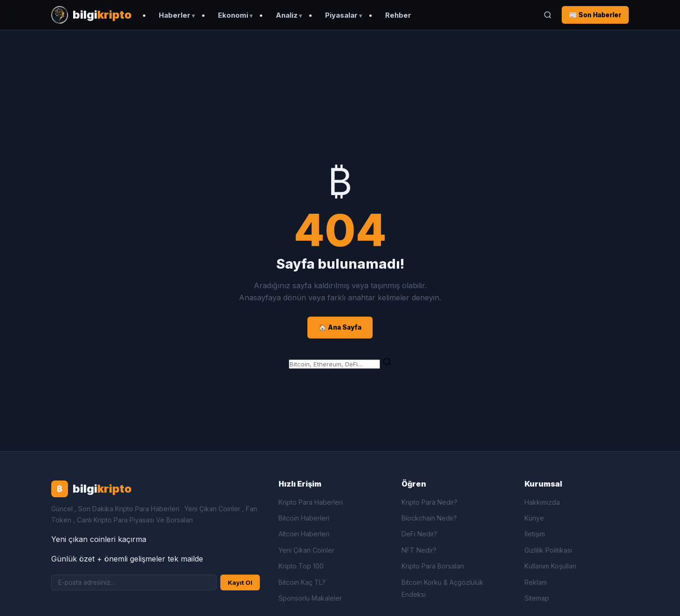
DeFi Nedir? (419, 534)
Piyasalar (341, 15)
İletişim (535, 534)
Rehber (398, 15)
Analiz (287, 15)
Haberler (175, 15)
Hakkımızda (542, 502)
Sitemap (537, 598)
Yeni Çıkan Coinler (306, 550)
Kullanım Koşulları (550, 566)
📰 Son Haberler (595, 15)
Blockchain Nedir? (429, 518)
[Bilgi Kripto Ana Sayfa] (92, 15)
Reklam (536, 582)
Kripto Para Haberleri (311, 502)
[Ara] (548, 15)
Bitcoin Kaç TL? (302, 582)
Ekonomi (233, 15)
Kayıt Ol (240, 582)
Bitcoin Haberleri (304, 518)
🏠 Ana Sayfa (340, 327)
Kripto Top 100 (301, 566)
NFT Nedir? (419, 550)
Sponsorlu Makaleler (310, 598)
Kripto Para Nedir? (429, 502)
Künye (534, 518)
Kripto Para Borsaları (433, 566)
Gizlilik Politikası (548, 550)
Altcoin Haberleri (304, 534)
